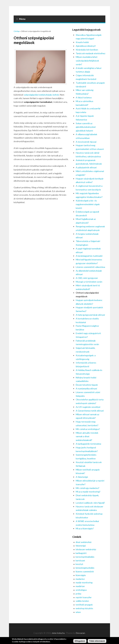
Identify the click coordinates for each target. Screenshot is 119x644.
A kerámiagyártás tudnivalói (89, 256)
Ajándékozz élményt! (86, 46)
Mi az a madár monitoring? (88, 492)
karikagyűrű (81, 553)
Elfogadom (80, 641)
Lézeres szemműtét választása (90, 267)
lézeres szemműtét (85, 571)
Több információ (97, 641)
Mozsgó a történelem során (89, 282)
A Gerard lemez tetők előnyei (90, 411)
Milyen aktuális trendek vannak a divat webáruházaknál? (87, 436)
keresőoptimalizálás (85, 557)
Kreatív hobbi (82, 42)
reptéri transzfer (84, 597)
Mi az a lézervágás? (85, 528)
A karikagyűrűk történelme (88, 444)
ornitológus (81, 590)
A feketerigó (82, 477)
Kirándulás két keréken (87, 50)
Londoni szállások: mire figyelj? (90, 503)
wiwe (78, 612)
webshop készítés (84, 608)
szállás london (82, 601)
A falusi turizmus (84, 97)
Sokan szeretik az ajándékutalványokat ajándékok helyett (86, 127)
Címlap (17, 31)
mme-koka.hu (58, 633)
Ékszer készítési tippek (87, 385)
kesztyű (79, 564)
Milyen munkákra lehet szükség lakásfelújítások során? (87, 61)
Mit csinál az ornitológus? (88, 429)
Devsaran (80, 633)
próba (78, 594)
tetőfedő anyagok (84, 605)
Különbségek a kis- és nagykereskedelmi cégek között (88, 204)
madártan (80, 586)
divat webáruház (84, 542)
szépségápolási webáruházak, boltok (41, 95)
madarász (80, 579)
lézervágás (81, 575)
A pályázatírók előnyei (86, 167)
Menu (21, 19)
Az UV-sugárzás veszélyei (88, 407)
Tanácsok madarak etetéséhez (90, 53)
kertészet (80, 560)
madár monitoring (84, 582)
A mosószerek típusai (86, 142)
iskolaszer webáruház (86, 549)
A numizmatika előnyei (86, 388)
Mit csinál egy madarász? (88, 488)
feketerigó (81, 546)
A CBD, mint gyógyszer (87, 278)
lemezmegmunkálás (85, 568)
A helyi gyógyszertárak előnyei (90, 315)
